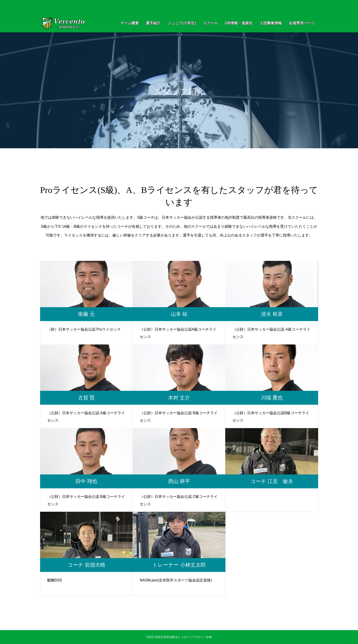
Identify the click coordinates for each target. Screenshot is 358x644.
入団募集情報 (271, 23)
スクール (210, 23)
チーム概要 (130, 23)
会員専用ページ (302, 23)
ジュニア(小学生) (182, 23)
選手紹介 (153, 23)
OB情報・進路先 (239, 23)
